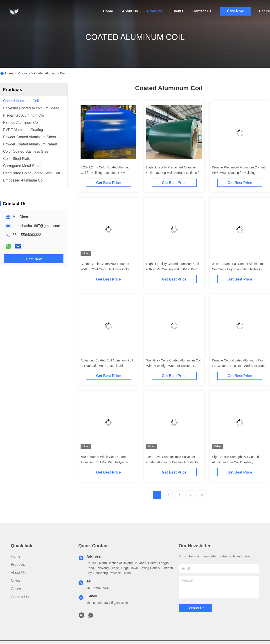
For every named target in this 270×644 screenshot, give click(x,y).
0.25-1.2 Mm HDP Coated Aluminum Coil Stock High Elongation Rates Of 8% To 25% (237, 269)
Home (108, 11)
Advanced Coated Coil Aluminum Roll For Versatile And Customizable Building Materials (107, 366)
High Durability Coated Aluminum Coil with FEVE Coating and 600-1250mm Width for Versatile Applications (172, 269)
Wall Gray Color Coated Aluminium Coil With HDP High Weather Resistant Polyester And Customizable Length (174, 366)
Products (155, 11)
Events (178, 11)
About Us (130, 11)
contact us (195, 608)
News (15, 581)
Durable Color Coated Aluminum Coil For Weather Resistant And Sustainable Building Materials (240, 366)
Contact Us (202, 11)
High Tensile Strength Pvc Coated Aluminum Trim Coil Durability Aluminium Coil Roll (235, 462)
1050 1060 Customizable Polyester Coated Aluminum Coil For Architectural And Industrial (174, 462)
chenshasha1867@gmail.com (36, 226)
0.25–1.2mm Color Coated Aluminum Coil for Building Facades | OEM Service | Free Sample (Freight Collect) (108, 173)
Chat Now (235, 11)
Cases (16, 589)
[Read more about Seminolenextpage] (191, 495)
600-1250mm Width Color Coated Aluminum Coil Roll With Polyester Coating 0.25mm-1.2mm (104, 462)
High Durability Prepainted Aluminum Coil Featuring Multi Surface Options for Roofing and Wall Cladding (174, 173)
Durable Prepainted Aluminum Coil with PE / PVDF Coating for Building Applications (239, 173)
